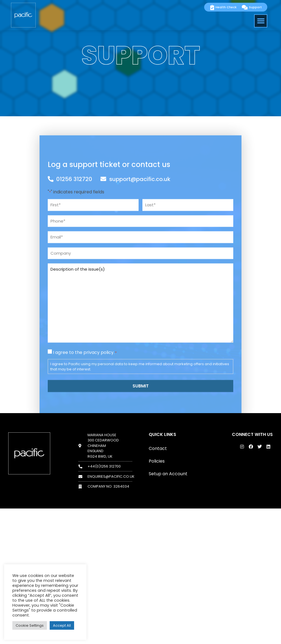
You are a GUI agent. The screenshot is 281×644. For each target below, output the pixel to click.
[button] (261, 21)
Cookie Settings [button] (30, 625)
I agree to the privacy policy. (85, 410)
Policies (157, 461)
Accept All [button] (62, 625)
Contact (158, 448)
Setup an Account (168, 474)
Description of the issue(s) (140, 361)
